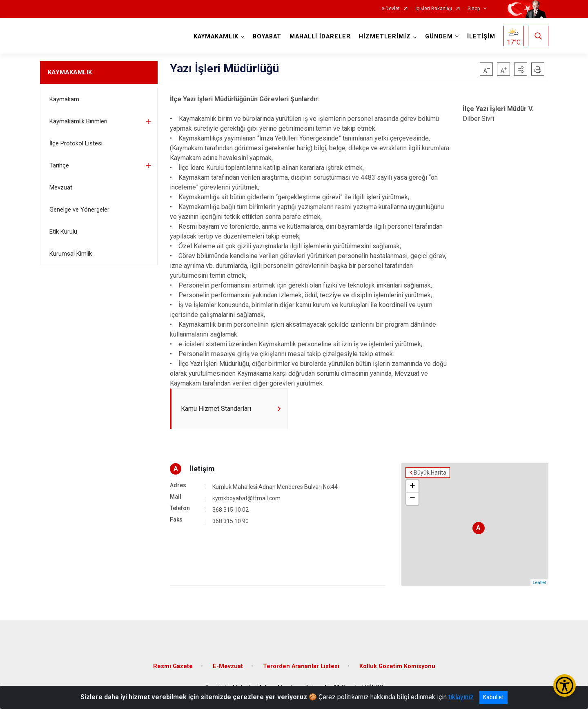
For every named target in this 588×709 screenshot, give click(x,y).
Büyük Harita (430, 473)
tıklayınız (461, 697)
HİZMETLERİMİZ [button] (385, 37)
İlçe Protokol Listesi (76, 143)
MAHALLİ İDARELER (320, 37)
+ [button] (412, 486)
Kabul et (493, 697)
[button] (521, 69)
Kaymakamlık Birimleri (78, 121)
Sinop (474, 9)
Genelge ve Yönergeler (79, 210)
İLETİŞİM (481, 37)
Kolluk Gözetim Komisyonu (397, 666)
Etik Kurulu (63, 232)
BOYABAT (267, 37)
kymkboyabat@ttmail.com (246, 498)
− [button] (412, 499)
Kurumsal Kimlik (71, 254)
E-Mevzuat (228, 666)
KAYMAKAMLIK (70, 72)
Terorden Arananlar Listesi (301, 666)
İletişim (202, 469)
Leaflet (539, 582)
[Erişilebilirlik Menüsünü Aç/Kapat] (565, 686)
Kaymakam (64, 99)
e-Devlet (391, 9)
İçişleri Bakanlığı (434, 9)
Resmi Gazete (173, 666)
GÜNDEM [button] (439, 37)
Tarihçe (59, 165)
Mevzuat (61, 187)
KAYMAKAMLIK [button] (216, 37)
